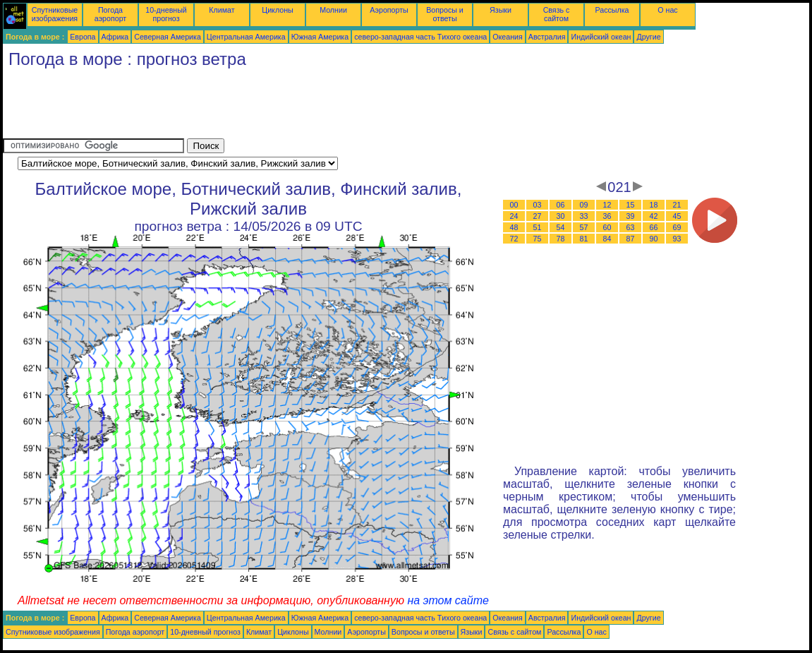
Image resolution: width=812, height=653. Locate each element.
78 (561, 239)
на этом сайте (448, 600)
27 (538, 216)
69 (677, 227)
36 (607, 216)
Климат (222, 10)
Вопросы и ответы (445, 14)
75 (538, 239)
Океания (508, 37)
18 (654, 205)
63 (631, 227)
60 (607, 227)
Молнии (333, 10)
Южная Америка (320, 37)
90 (654, 239)
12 (607, 205)
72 (514, 239)
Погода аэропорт (111, 14)
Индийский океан (601, 37)
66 (654, 227)
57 (584, 227)
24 (514, 216)
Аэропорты (389, 10)
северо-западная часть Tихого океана (420, 37)
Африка (115, 37)
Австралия (547, 37)
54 (561, 227)
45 (677, 216)
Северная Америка (168, 37)
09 (584, 205)
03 (538, 205)
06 (561, 205)
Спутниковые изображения (55, 14)
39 (631, 216)
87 (631, 239)
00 (514, 205)
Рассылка (612, 10)
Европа (83, 37)
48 (514, 227)
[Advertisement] (260, 107)
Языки (501, 10)
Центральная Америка (246, 37)
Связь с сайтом (557, 14)
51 (538, 227)
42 (654, 216)
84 (607, 239)
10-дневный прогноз (166, 14)
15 (631, 205)
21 (677, 205)
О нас (667, 10)
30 (561, 216)
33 (584, 216)
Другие (648, 37)
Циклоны (277, 10)
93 (677, 239)
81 (584, 239)
